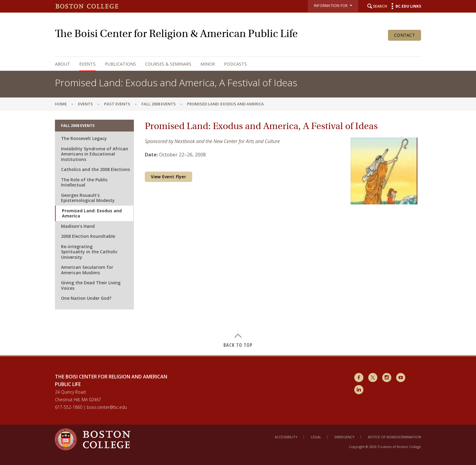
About (63, 64)
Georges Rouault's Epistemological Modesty (88, 198)
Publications (120, 64)
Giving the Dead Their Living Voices (91, 285)
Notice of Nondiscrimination (394, 437)
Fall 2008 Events (159, 104)
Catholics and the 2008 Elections (95, 169)
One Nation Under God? (86, 298)
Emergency (345, 437)
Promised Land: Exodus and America (92, 213)
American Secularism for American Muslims (87, 270)
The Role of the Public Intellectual (84, 182)
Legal (316, 437)
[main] (238, 233)
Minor (208, 64)
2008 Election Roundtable (88, 236)
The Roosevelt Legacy (84, 138)
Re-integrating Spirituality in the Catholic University (89, 252)
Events (87, 64)
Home (61, 104)
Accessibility (286, 437)
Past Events (117, 104)
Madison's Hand (78, 226)
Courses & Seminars (168, 64)
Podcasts (235, 64)
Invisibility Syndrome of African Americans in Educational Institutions (95, 154)
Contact (405, 35)
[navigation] (232, 64)
